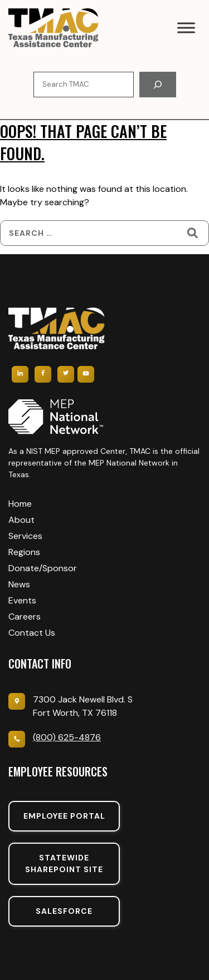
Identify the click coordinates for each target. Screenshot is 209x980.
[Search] (158, 85)
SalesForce (64, 911)
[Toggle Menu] (186, 28)
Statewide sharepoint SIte (64, 863)
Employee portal (64, 816)
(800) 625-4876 (67, 737)
